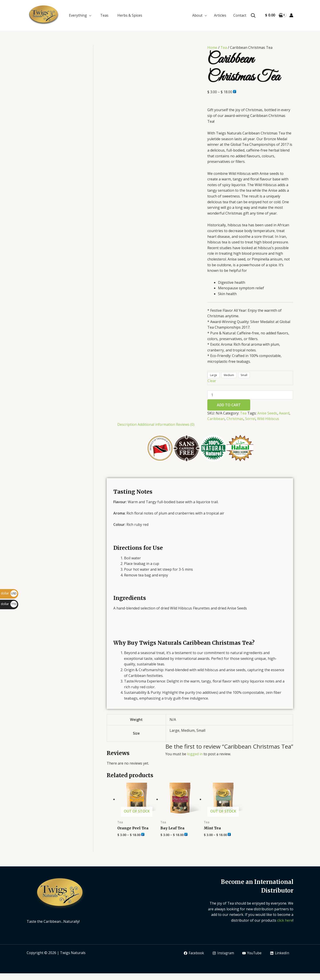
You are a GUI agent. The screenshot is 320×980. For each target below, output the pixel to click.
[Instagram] (222, 953)
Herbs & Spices (130, 15)
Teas (104, 15)
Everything (78, 15)
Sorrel (250, 419)
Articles (220, 15)
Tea (224, 47)
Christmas (235, 419)
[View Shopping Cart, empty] (274, 15)
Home (212, 47)
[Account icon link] (291, 15)
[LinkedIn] (280, 953)
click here (285, 920)
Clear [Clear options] (212, 381)
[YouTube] (251, 953)
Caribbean (216, 419)
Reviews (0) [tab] (185, 424)
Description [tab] (127, 424)
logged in (195, 754)
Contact (240, 15)
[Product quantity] (250, 395)
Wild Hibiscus (268, 419)
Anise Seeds (267, 413)
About (197, 15)
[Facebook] (192, 953)
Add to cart (229, 405)
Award (284, 413)
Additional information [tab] (156, 424)
